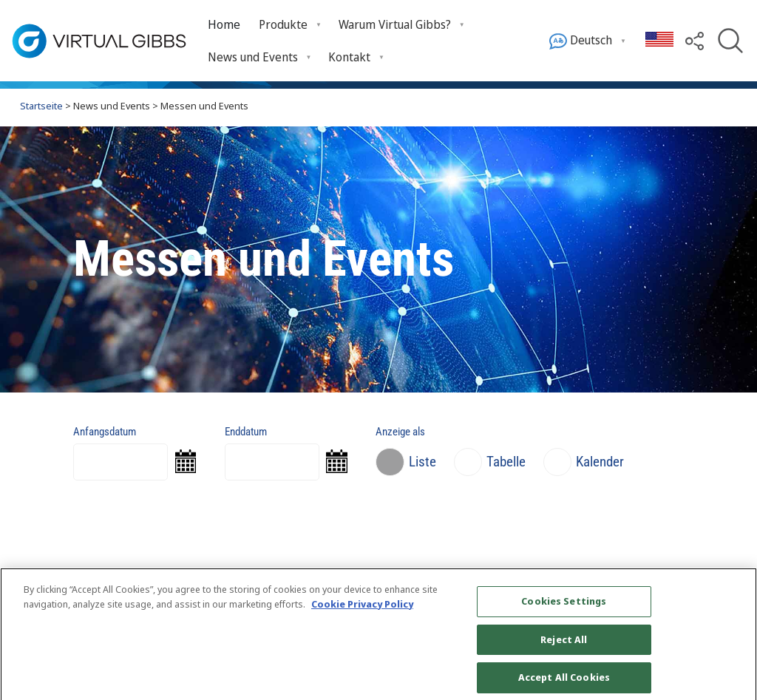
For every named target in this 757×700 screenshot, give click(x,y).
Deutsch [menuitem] (581, 41)
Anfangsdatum (105, 432)
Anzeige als (400, 432)
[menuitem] (224, 25)
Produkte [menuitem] (283, 24)
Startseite (41, 106)
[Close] (733, 642)
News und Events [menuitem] (253, 57)
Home (224, 24)
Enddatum (246, 432)
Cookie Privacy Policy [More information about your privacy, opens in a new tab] (362, 610)
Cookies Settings (564, 608)
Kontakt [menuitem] (349, 57)
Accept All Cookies (564, 684)
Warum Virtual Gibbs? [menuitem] (395, 24)
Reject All (564, 646)
